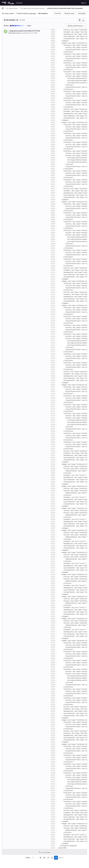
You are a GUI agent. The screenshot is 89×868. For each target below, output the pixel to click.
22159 (53, 378)
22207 (53, 484)
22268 (53, 619)
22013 (53, 56)
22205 (53, 480)
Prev (27, 858)
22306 (53, 702)
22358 (53, 817)
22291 (53, 669)
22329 (53, 753)
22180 (53, 424)
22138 (53, 332)
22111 (53, 272)
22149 (53, 356)
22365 (53, 832)
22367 (53, 837)
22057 (53, 153)
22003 (53, 34)
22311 (53, 713)
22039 (53, 114)
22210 (53, 491)
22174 (53, 411)
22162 (53, 385)
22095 (53, 237)
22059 (53, 158)
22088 (53, 222)
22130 (53, 314)
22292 (53, 671)
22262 (53, 605)
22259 (53, 599)
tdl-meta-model (8, 13)
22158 (53, 376)
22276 (53, 636)
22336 (53, 768)
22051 (53, 140)
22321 (53, 735)
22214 (53, 499)
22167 (53, 396)
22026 (53, 85)
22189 (53, 444)
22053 (53, 144)
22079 (53, 202)
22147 (53, 352)
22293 (53, 674)
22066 (53, 173)
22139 (53, 334)
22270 (53, 623)
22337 (53, 771)
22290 (53, 667)
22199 (53, 466)
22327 (53, 749)
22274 (53, 632)
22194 (53, 455)
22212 (53, 495)
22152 (53, 363)
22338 (53, 773)
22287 (53, 660)
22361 (53, 824)
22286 (53, 658)
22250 (53, 579)
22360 (53, 821)
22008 (53, 45)
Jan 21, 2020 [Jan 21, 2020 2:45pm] (33, 33)
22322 (53, 738)
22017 (53, 65)
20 (44, 858)
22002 (53, 32)
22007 (53, 43)
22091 (53, 228)
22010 (53, 50)
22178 (53, 420)
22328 (53, 751)
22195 (53, 458)
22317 (53, 727)
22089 (53, 224)
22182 (53, 429)
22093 (53, 233)
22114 (53, 279)
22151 (53, 361)
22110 (53, 270)
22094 (53, 235)
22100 (53, 248)
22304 (53, 698)
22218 (53, 508)
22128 (53, 310)
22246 (53, 570)
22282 (53, 649)
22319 (53, 731)
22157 (53, 374)
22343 (53, 784)
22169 (53, 400)
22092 (53, 230)
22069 (53, 180)
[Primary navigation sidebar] (3, 8)
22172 (53, 407)
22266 (53, 614)
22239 (53, 555)
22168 (53, 398)
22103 (53, 255)
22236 (53, 548)
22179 (53, 422)
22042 (53, 120)
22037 (53, 109)
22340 (53, 777)
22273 (53, 630)
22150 (53, 358)
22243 (53, 563)
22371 (53, 846)
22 (52, 858)
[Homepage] (8, 3)
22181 (53, 427)
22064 (53, 169)
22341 (53, 780)
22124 (53, 301)
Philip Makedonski (15, 33)
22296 (53, 680)
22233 (53, 541)
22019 (53, 69)
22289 (53, 665)
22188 (53, 442)
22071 (53, 184)
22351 (53, 802)
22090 (53, 226)
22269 (53, 621)
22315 (53, 722)
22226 (53, 526)
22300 (53, 689)
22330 (53, 755)
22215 (53, 502)
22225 (53, 524)
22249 (53, 577)
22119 (53, 290)
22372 (53, 848)
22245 (53, 568)
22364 (53, 830)
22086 (53, 217)
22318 (53, 729)
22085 (53, 215)
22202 (53, 473)
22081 (53, 206)
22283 (53, 652)
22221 (53, 515)
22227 (53, 528)
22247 (53, 572)
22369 (53, 841)
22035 (53, 105)
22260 (53, 601)
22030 (53, 94)
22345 (53, 788)
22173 (53, 409)
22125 (53, 303)
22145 (53, 347)
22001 (53, 30)
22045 (53, 127)
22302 (53, 694)
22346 (53, 791)
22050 (53, 138)
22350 (53, 799)
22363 (53, 828)
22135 (53, 325)
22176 (53, 416)
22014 (53, 58)
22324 (53, 742)
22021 (53, 74)
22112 (53, 275)
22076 (53, 195)
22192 (53, 451)
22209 (53, 488)
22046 (53, 129)
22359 (53, 819)
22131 (53, 316)
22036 (53, 107)
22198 (53, 464)
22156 (53, 372)
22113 (53, 277)
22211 (53, 493)
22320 (53, 733)
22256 (53, 592)
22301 (53, 691)
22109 (53, 268)
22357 (53, 815)
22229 (53, 533)
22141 (53, 338)
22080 (53, 204)
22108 (53, 266)
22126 (53, 305)
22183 (53, 431)
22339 (53, 775)
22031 (53, 96)
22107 (53, 264)
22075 (53, 193)
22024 (53, 80)
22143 (53, 343)
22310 (53, 711)
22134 (53, 323)
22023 (53, 78)
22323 (53, 740)
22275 (53, 634)
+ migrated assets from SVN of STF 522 (24, 31)
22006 (53, 41)
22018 (53, 67)
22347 (53, 793)
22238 (53, 552)
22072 (53, 186)
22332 (53, 760)
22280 (53, 645)
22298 (53, 685)
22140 (53, 336)
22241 (53, 559)
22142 (53, 341)
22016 (53, 63)
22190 (53, 447)
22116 (53, 283)
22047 (53, 131)
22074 (53, 191)
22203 (53, 475)
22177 (53, 418)
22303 (53, 696)
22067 (53, 175)
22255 (53, 590)
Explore (19, 3)
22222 (53, 517)
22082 (53, 208)
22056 (53, 151)
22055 (53, 149)
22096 (53, 239)
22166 (53, 394)
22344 (53, 786)
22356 (53, 813)
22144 (53, 345)
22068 (53, 178)
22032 (53, 98)
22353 (53, 806)
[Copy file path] (17, 20)
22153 (53, 365)
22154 (53, 367)
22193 (53, 453)
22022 (53, 76)
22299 (53, 687)
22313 (53, 718)
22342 (53, 782)
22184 (53, 433)
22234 (53, 544)
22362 (53, 826)
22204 (53, 477)
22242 (53, 561)
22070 (53, 182)
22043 (53, 122)
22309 (53, 709)
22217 (53, 506)
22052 (53, 142)
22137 (53, 330)
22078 (53, 200)
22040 (53, 116)
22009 (53, 47)
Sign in (84, 3)
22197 (53, 462)
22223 (53, 519)
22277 (53, 638)
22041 (53, 118)
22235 (53, 546)
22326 (53, 746)
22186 (53, 438)
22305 (53, 700)
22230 (53, 535)
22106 (53, 261)
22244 (53, 566)
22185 (53, 436)
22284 (53, 654)
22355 (53, 810)
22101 (53, 250)
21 (48, 858)
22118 (53, 288)
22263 (53, 608)
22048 (53, 133)
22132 (53, 319)
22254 (53, 588)
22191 (53, 449)
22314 (53, 720)
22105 (53, 259)
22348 (53, 795)
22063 (53, 166)
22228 (53, 530)
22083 (53, 211)
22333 (53, 762)
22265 (53, 612)
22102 (53, 252)
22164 (53, 389)
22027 (53, 87)
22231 (53, 537)
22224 (53, 522)
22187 (53, 440)
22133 (53, 321)
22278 (53, 641)
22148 (53, 354)
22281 (53, 647)
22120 (53, 292)
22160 (53, 380)
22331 (53, 757)
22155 (53, 369)
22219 (53, 510)
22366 (53, 835)
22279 (53, 643)
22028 (53, 89)
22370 (53, 843)
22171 (53, 405)
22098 (53, 244)
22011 (53, 52)
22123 (53, 299)
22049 (53, 136)
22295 (53, 678)
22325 (53, 744)
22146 (53, 350)
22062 (53, 164)
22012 (53, 54)
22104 (53, 257)
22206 (53, 482)
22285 (53, 656)
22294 (53, 676)
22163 (53, 387)
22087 (53, 219)
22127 (53, 308)
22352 (53, 804)
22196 (53, 460)
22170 (53, 402)
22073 (53, 189)
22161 (53, 383)
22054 (53, 147)
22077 (53, 197)
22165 (53, 391)
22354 (53, 808)
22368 (53, 839)
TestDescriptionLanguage (26, 13)
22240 (53, 557)
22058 (53, 155)
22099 (53, 246)
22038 (53, 111)
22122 (53, 297)
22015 (53, 61)
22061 (53, 162)
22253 (53, 585)
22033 (53, 100)
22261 (53, 603)
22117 (53, 286)
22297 (53, 682)
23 (56, 858)
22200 (53, 469)
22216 (53, 504)
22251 (53, 581)
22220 (53, 513)
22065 (53, 171)
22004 (53, 36)
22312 (53, 716)
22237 (53, 550)
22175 (53, 413)
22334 (53, 764)
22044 (53, 125)
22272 (53, 627)
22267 (53, 616)
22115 (53, 281)
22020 (53, 72)
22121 (53, 294)
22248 (53, 574)
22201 (53, 471)
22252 (53, 583)
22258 (53, 596)
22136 (53, 327)
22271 (53, 625)
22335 (53, 766)
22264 (53, 610)
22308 (53, 707)
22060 (53, 160)
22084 (53, 213)
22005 (53, 39)
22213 (53, 497)
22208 (53, 486)
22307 (53, 705)
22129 (53, 312)
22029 (53, 92)
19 (40, 858)
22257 (53, 594)
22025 (53, 83)
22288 (53, 663)
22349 (53, 797)
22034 (53, 103)
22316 (53, 724)
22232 (53, 539)
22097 (53, 241)
